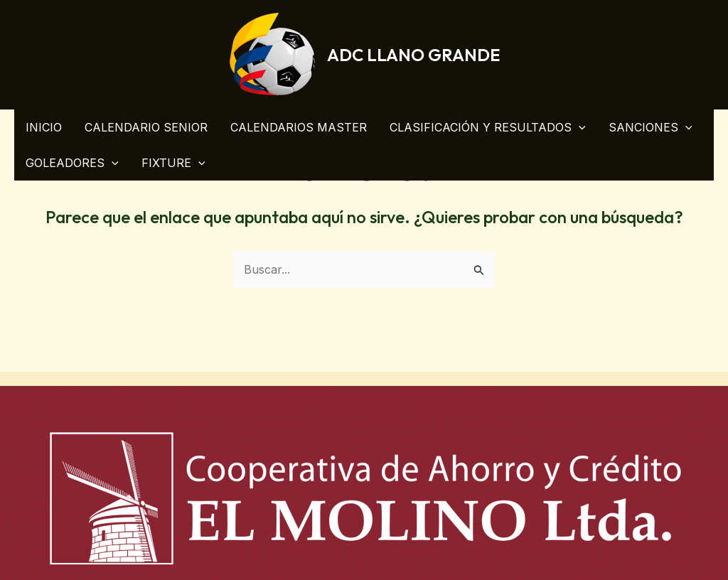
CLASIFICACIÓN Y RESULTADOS (488, 127)
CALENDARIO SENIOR (146, 127)
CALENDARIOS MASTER (299, 127)
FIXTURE (173, 163)
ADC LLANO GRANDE (413, 55)
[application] (579, 127)
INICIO (44, 127)
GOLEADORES (72, 163)
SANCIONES (651, 127)
